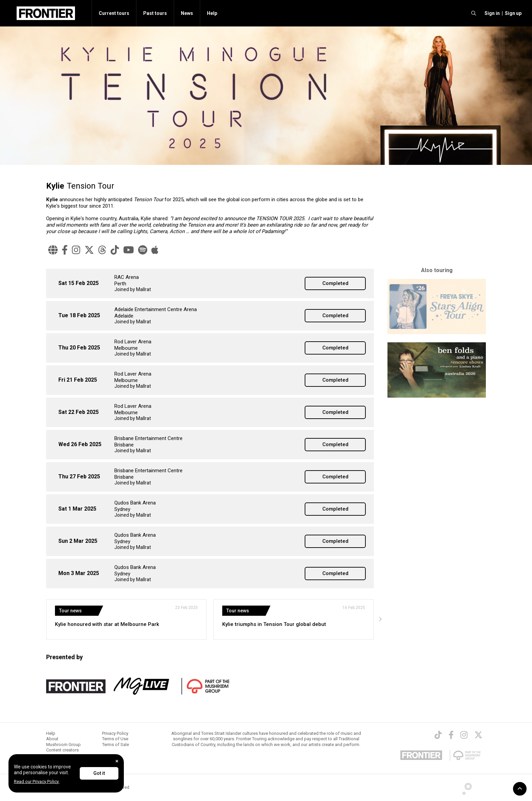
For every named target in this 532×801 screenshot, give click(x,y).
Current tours (114, 13)
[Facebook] (65, 250)
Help (212, 13)
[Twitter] (478, 735)
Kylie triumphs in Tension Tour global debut (274, 624)
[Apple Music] (155, 250)
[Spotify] (143, 250)
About (52, 739)
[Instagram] (76, 250)
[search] (474, 13)
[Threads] (102, 250)
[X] (89, 250)
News (187, 13)
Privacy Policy (115, 733)
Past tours (155, 13)
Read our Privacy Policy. (37, 781)
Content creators (62, 750)
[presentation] (380, 619)
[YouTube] (129, 250)
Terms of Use (115, 739)
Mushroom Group (63, 745)
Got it (99, 773)
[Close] (117, 761)
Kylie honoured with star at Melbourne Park (107, 624)
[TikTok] (115, 250)
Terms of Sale (116, 745)
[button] (491, 13)
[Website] (53, 250)
